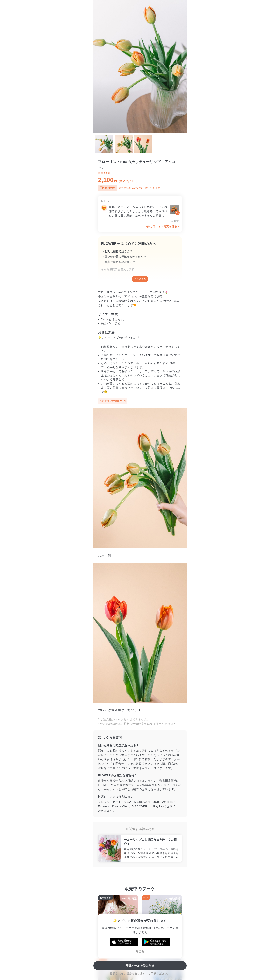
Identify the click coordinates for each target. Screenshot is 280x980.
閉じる (140, 951)
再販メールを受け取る (140, 966)
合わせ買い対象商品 (113, 401)
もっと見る (140, 279)
